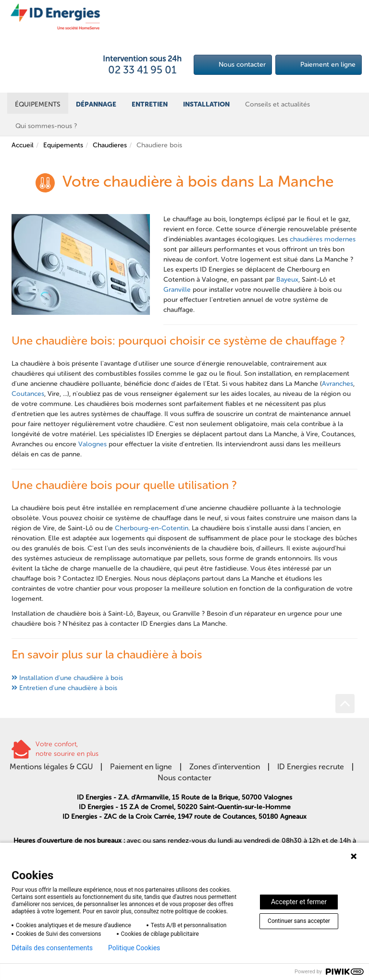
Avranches (338, 384)
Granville (177, 290)
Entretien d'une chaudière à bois (68, 688)
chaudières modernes (323, 239)
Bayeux (287, 280)
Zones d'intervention (225, 767)
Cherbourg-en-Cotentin (152, 528)
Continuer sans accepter (299, 921)
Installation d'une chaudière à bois (71, 678)
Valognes (92, 444)
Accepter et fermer (299, 902)
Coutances (28, 394)
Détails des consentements (52, 948)
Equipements (63, 145)
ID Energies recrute (311, 767)
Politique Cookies (134, 948)
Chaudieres (110, 145)
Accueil (23, 145)
